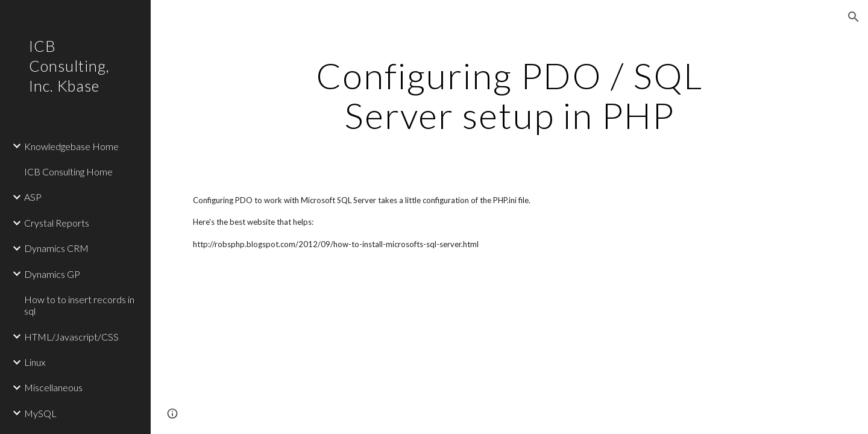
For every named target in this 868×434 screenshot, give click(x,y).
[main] (509, 95)
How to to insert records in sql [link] (79, 305)
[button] (854, 17)
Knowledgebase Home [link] (71, 146)
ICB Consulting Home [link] (68, 171)
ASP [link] (33, 197)
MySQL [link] (40, 413)
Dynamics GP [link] (52, 274)
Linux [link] (35, 362)
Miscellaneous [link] (53, 387)
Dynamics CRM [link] (56, 248)
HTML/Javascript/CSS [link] (71, 337)
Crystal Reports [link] (57, 223)
